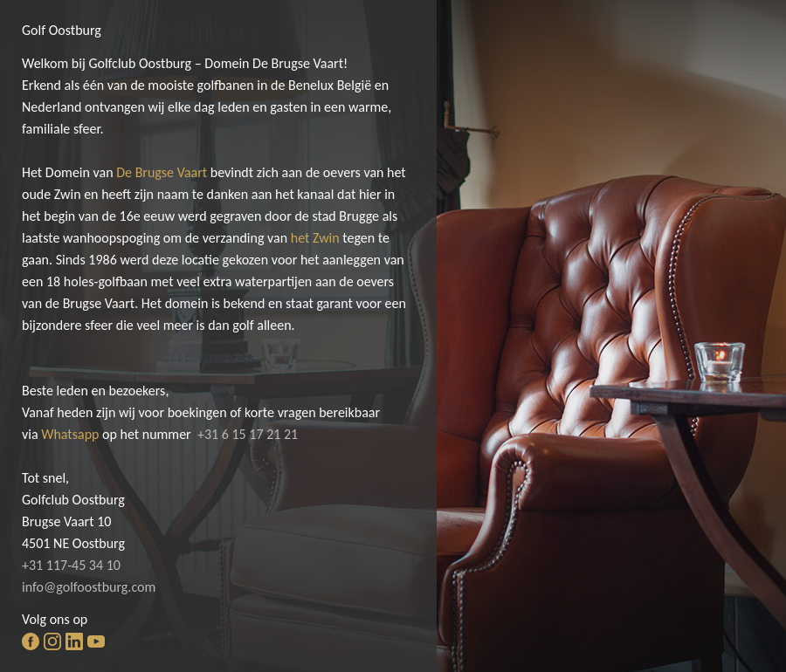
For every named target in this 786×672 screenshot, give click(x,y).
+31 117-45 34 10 (71, 565)
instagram (52, 641)
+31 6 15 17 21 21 (248, 434)
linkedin (74, 641)
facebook (31, 641)
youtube (96, 641)
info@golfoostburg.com (89, 587)
